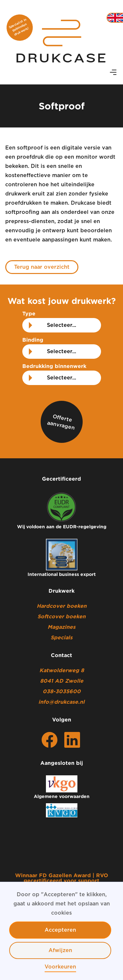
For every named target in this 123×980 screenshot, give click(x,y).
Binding (33, 340)
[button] (113, 73)
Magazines (61, 627)
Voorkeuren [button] (60, 967)
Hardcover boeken (62, 606)
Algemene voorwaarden (62, 796)
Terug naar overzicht (42, 267)
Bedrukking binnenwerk (54, 366)
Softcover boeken (61, 616)
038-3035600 (62, 691)
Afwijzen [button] (60, 950)
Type (29, 313)
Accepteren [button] (60, 930)
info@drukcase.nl (61, 702)
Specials (61, 637)
